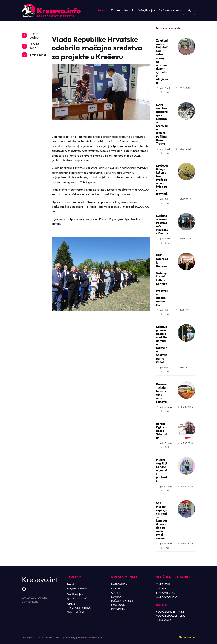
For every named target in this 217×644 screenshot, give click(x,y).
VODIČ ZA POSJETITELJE (171, 616)
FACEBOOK (118, 605)
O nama (116, 10)
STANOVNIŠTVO (166, 593)
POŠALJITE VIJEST (122, 601)
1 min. (165, 92)
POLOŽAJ (162, 589)
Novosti (103, 10)
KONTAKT (117, 597)
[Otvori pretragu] (189, 10)
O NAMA (116, 593)
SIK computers (187, 637)
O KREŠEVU (163, 584)
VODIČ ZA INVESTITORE (170, 612)
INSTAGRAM (118, 609)
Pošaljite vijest (147, 10)
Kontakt (130, 10)
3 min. (165, 243)
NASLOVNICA (119, 584)
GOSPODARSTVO (166, 597)
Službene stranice (170, 10)
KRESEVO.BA (164, 620)
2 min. (165, 447)
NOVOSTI (117, 589)
